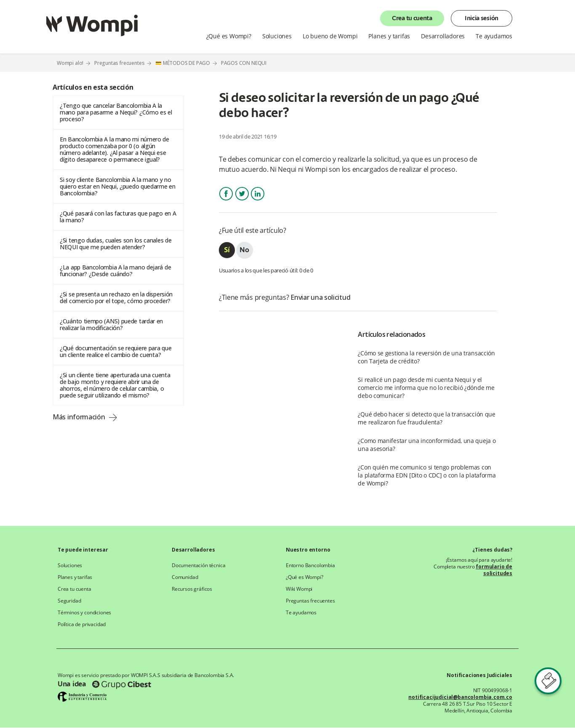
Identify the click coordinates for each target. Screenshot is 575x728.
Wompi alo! (70, 63)
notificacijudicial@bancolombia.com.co (460, 697)
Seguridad (69, 601)
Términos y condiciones (84, 613)
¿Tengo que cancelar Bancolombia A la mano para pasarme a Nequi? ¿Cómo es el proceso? (116, 112)
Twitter (242, 201)
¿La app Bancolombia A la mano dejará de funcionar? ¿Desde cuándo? (115, 271)
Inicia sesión (482, 19)
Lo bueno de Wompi (330, 36)
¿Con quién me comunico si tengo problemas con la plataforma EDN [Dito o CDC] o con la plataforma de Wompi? (427, 475)
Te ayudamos (494, 36)
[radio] (227, 250)
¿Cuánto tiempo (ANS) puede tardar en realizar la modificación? (111, 324)
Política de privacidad (82, 624)
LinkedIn (258, 201)
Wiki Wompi (299, 589)
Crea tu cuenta (412, 19)
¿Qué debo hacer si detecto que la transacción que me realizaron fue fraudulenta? (426, 418)
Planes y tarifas (389, 36)
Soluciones (277, 36)
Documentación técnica (198, 565)
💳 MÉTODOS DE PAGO (183, 63)
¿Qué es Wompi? (229, 36)
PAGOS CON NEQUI (244, 63)
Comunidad (185, 577)
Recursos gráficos (192, 589)
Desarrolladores (443, 36)
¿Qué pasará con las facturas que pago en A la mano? (118, 217)
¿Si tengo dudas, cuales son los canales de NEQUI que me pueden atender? (116, 244)
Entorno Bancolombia (310, 565)
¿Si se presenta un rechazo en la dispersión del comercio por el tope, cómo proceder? (116, 297)
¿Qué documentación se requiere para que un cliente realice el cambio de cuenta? (116, 351)
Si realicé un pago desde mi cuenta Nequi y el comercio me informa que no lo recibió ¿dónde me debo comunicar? (426, 388)
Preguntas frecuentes (120, 63)
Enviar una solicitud (320, 297)
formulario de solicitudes (494, 570)
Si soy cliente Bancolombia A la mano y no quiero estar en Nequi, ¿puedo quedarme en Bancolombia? (118, 186)
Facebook (226, 201)
